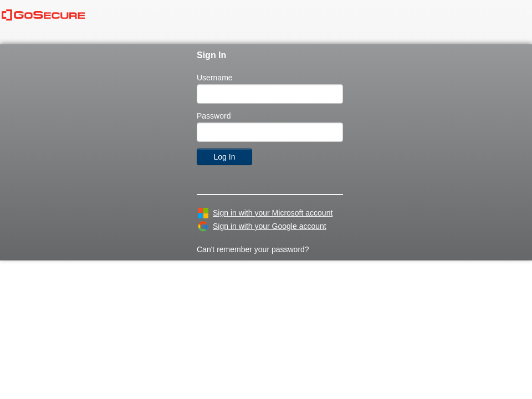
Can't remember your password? (253, 249)
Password (214, 116)
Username (215, 78)
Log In (225, 157)
